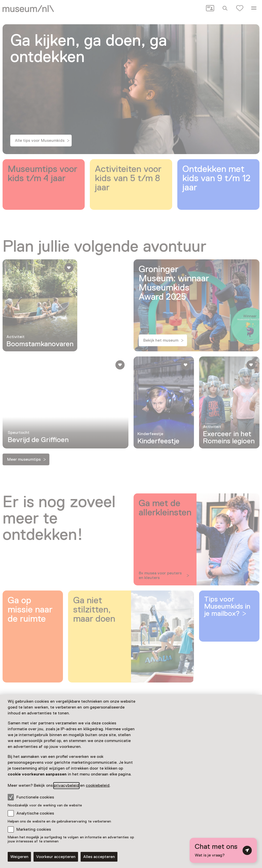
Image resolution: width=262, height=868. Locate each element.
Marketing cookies (34, 829)
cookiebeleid (98, 785)
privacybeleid (66, 785)
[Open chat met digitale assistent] (223, 850)
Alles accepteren (99, 857)
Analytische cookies (35, 813)
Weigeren (19, 857)
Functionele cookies (31, 797)
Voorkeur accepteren (56, 857)
